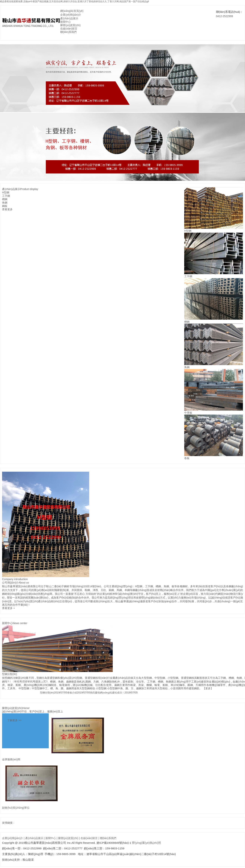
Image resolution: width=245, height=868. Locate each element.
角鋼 (5, 203)
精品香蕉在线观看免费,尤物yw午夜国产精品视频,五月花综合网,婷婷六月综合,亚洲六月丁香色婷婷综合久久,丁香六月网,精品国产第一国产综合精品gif (74, 2)
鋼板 (5, 206)
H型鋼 (6, 192)
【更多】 (208, 688)
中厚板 (188, 413)
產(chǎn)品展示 (69, 18)
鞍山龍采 (28, 860)
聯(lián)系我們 (68, 32)
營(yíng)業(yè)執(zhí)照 (146, 843)
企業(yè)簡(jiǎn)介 (71, 15)
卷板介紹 (72, 693)
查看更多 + (8, 608)
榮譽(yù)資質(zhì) (70, 25)
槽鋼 (5, 199)
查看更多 (7, 209)
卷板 (187, 458)
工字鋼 (6, 196)
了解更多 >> (14, 720)
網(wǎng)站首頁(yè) (72, 11)
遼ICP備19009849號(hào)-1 (114, 843)
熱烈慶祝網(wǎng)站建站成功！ (107, 693)
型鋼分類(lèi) (10, 674)
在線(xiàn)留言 (69, 29)
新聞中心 (65, 22)
